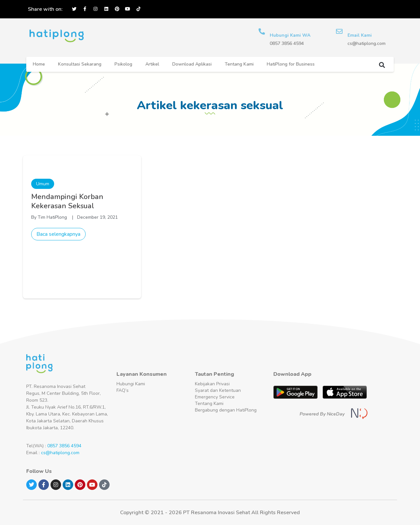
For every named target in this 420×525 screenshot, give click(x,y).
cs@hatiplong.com (60, 453)
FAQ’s (123, 390)
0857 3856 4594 (64, 446)
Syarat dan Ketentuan (218, 390)
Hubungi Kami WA (290, 35)
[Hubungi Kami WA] (262, 31)
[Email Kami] (339, 31)
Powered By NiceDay (322, 414)
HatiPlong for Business (291, 64)
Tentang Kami (239, 64)
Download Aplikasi (192, 64)
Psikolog (123, 64)
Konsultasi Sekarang (80, 64)
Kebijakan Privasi (212, 384)
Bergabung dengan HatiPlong (226, 410)
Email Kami (360, 35)
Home (39, 64)
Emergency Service (215, 397)
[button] (382, 65)
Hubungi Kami (131, 384)
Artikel (152, 64)
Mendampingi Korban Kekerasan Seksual (67, 201)
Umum (43, 184)
